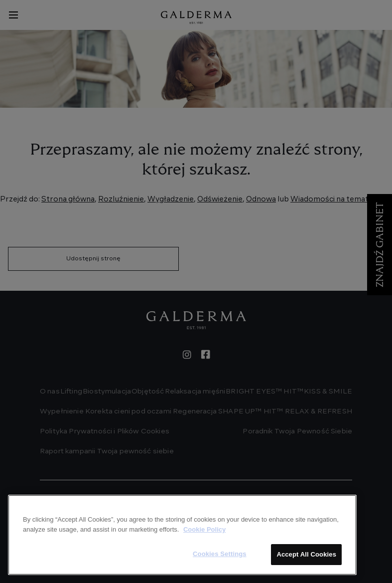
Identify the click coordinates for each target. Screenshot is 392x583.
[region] (182, 535)
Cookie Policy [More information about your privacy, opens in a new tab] (204, 529)
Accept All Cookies (306, 554)
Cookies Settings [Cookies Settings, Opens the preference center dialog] (220, 554)
